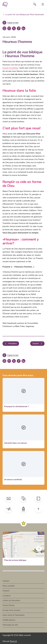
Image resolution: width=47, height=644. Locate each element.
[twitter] (14, 28)
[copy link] (9, 28)
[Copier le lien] (10, 23)
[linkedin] (23, 28)
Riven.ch (13, 641)
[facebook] (19, 28)
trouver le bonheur (10, 68)
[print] (4, 28)
